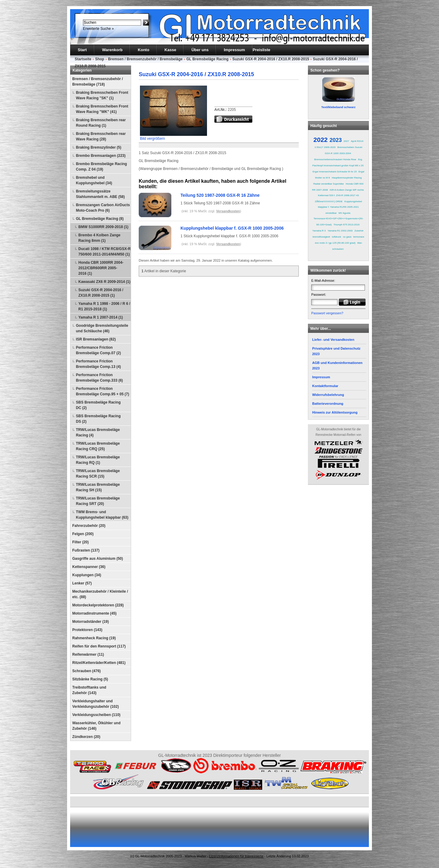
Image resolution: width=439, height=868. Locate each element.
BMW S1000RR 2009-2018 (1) (103, 227)
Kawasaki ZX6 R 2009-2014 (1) (104, 282)
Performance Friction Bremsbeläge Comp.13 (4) (98, 364)
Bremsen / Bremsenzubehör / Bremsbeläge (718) (98, 82)
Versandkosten (228, 211)
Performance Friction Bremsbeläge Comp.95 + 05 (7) (102, 391)
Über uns (200, 50)
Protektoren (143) (87, 630)
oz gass (347, 237)
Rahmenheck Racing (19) (94, 638)
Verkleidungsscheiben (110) (96, 715)
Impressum (234, 50)
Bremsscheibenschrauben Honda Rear (335, 159)
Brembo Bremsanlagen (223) (101, 156)
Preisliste (262, 50)
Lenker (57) (82, 583)
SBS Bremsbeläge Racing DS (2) (98, 419)
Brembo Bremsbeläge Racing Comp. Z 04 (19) (101, 167)
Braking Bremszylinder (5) (99, 147)
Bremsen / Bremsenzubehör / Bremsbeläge (145, 59)
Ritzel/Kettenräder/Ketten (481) (99, 663)
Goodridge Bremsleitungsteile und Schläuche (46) (102, 328)
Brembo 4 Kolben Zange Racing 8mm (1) (99, 238)
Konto (144, 50)
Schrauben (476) (86, 671)
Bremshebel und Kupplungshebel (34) (94, 180)
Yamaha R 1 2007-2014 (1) (101, 317)
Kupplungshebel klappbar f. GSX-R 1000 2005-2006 (232, 228)
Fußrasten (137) (86, 550)
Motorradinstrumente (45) (94, 613)
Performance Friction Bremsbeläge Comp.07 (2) (98, 350)
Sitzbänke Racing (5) (90, 679)
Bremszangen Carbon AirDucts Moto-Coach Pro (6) (103, 208)
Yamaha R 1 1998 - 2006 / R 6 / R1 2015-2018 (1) (104, 306)
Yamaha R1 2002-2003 (340, 231)
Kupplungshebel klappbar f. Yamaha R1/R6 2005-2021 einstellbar (340, 207)
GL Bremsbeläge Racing (207, 59)
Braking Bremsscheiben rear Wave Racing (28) (101, 136)
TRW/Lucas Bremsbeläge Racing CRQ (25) (98, 446)
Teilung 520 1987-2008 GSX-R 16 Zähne (220, 195)
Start (82, 50)
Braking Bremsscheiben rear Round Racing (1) (101, 123)
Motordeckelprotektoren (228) (98, 605)
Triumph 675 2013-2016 (346, 225)
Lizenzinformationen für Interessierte (236, 856)
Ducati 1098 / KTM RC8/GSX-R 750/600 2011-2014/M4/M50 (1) (104, 252)
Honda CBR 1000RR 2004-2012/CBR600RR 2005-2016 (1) (101, 268)
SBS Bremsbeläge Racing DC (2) (98, 405)
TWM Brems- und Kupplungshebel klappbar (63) (102, 515)
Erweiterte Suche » (98, 29)
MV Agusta (344, 213)
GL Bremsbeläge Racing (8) (100, 219)
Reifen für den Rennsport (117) (99, 646)
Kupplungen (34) (87, 575)
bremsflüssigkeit (321, 237)
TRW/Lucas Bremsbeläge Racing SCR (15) (98, 474)
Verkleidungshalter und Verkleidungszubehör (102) (96, 704)
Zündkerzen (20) (86, 737)
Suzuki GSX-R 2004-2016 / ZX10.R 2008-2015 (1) (101, 293)
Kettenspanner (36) (89, 567)
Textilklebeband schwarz (338, 107)
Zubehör (359, 231)
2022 (321, 140)
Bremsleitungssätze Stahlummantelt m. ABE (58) (100, 194)
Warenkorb (112, 50)
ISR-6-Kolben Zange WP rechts (347, 190)
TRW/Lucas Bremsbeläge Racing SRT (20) (98, 501)
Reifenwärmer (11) (88, 655)
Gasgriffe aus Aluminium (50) (98, 559)
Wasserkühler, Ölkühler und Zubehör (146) (96, 726)
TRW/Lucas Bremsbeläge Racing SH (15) (98, 487)
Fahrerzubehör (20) (89, 526)
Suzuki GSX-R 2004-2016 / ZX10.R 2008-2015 (271, 59)
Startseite (83, 59)
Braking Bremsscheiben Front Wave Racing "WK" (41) (102, 109)
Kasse (170, 50)
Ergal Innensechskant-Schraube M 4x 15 (335, 172)
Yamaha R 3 (319, 231)
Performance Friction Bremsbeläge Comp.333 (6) (99, 378)
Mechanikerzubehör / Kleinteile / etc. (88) (100, 594)
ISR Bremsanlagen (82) (96, 339)
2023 (336, 140)
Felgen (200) (83, 534)
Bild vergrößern (173, 137)
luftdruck (337, 237)
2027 (346, 141)
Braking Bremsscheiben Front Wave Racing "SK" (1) (102, 95)
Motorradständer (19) (91, 622)
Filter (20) (80, 542)
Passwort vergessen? (327, 313)
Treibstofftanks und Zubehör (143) (89, 690)
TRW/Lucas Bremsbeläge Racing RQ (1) (98, 460)
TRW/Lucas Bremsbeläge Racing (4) (98, 432)
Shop (100, 59)
